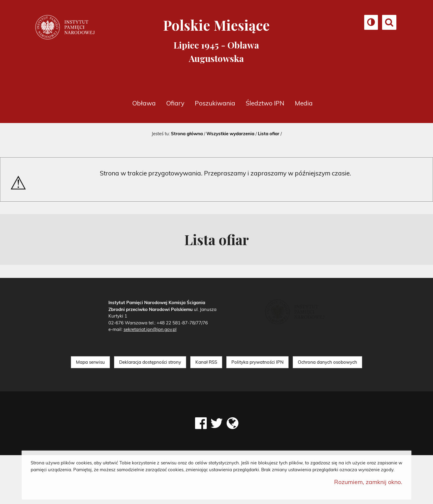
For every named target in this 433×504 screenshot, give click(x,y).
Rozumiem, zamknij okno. (368, 482)
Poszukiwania (215, 103)
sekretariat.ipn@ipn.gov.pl (150, 329)
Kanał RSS (206, 362)
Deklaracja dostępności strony (150, 362)
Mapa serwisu (90, 362)
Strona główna (187, 134)
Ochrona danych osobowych (327, 362)
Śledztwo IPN (265, 103)
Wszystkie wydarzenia (230, 134)
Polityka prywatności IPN (257, 362)
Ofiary (175, 103)
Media (304, 103)
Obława (144, 103)
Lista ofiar (269, 134)
